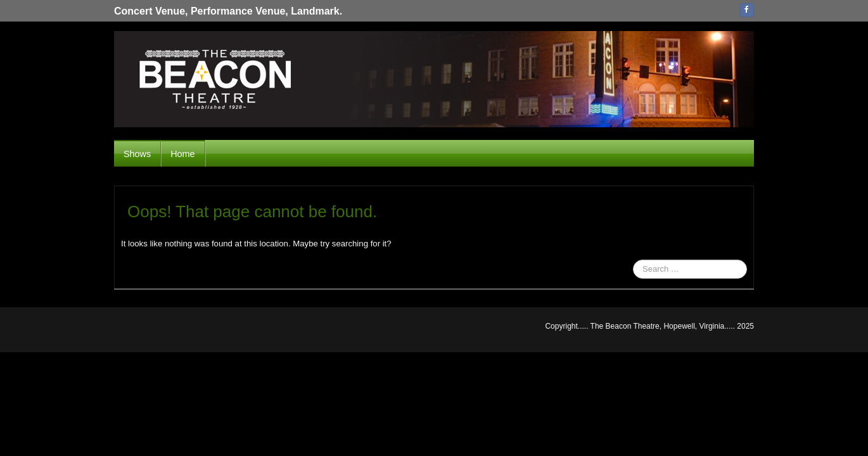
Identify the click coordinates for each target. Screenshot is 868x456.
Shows (137, 154)
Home (182, 154)
